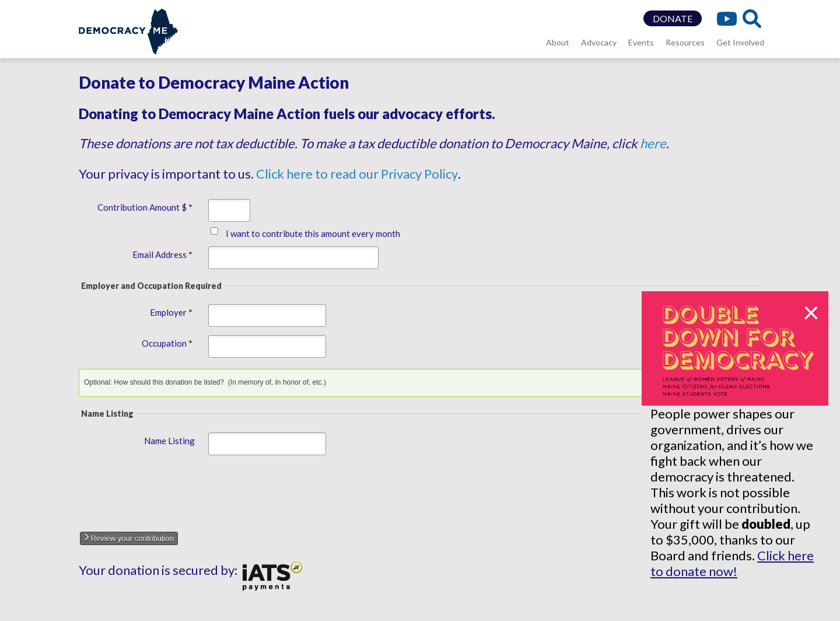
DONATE (673, 18)
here (653, 143)
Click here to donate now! (732, 563)
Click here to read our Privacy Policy (357, 174)
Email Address (162, 254)
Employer (171, 312)
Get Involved (740, 42)
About (558, 42)
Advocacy (599, 42)
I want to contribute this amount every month (313, 233)
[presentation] (178, 490)
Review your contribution (129, 538)
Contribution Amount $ (145, 207)
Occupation (167, 343)
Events (641, 42)
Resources (685, 42)
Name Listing (169, 441)
